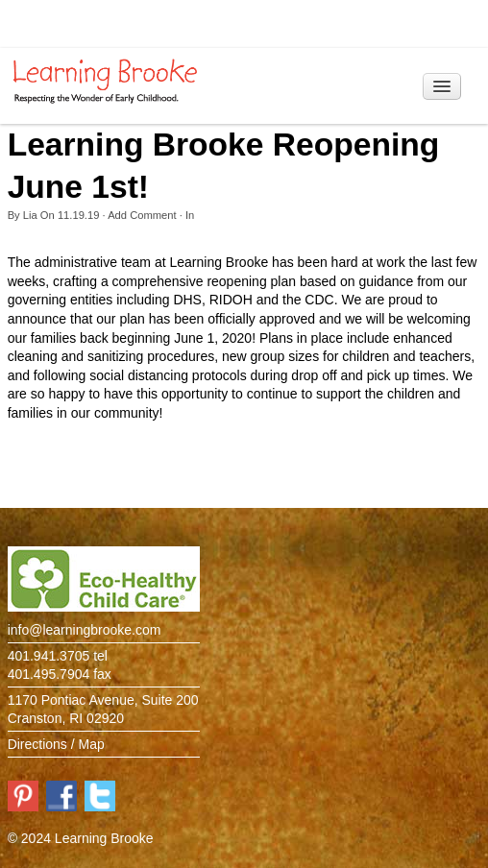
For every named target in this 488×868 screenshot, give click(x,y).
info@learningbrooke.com (85, 630)
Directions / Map (56, 744)
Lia (30, 215)
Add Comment (142, 215)
